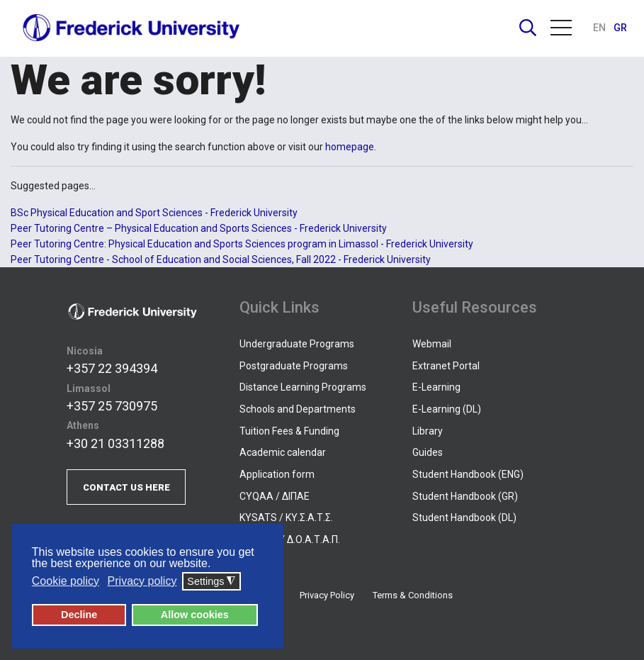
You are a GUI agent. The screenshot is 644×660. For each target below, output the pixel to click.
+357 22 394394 (112, 368)
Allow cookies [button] (195, 615)
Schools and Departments (298, 409)
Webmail (432, 344)
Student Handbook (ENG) (468, 474)
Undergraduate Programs (297, 344)
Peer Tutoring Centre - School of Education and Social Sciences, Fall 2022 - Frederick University (221, 259)
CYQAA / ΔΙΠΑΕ (275, 496)
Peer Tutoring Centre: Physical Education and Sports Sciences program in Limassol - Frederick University (242, 244)
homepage (350, 147)
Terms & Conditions (413, 595)
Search (528, 28)
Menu (561, 28)
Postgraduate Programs (294, 366)
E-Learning (436, 387)
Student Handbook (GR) (465, 496)
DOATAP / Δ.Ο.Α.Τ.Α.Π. (290, 539)
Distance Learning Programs (303, 387)
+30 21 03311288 (115, 443)
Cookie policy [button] (66, 581)
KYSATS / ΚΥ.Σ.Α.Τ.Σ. (286, 518)
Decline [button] (79, 615)
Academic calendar (283, 452)
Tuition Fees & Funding (289, 431)
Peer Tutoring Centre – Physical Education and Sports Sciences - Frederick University (199, 228)
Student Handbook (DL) (464, 518)
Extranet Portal (446, 366)
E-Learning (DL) (447, 409)
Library (428, 431)
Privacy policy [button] (142, 581)
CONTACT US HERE (126, 487)
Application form (277, 474)
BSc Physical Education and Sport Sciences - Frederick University (154, 213)
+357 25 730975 (112, 406)
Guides (428, 452)
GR (620, 28)
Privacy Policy (327, 595)
